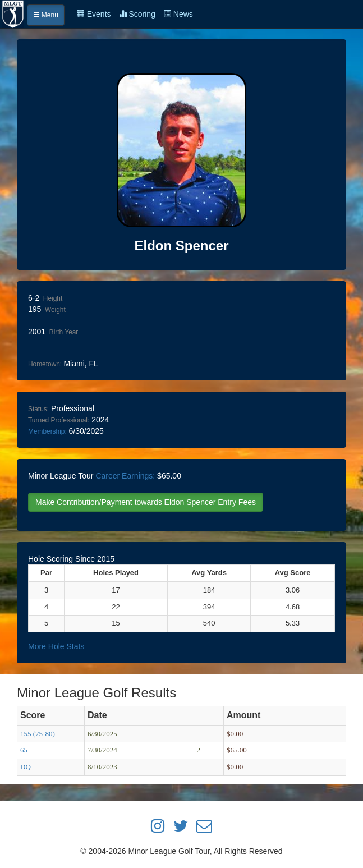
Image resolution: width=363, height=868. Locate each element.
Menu (46, 15)
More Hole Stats (56, 646)
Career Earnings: (125, 476)
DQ (26, 767)
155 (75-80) (38, 734)
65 (24, 750)
